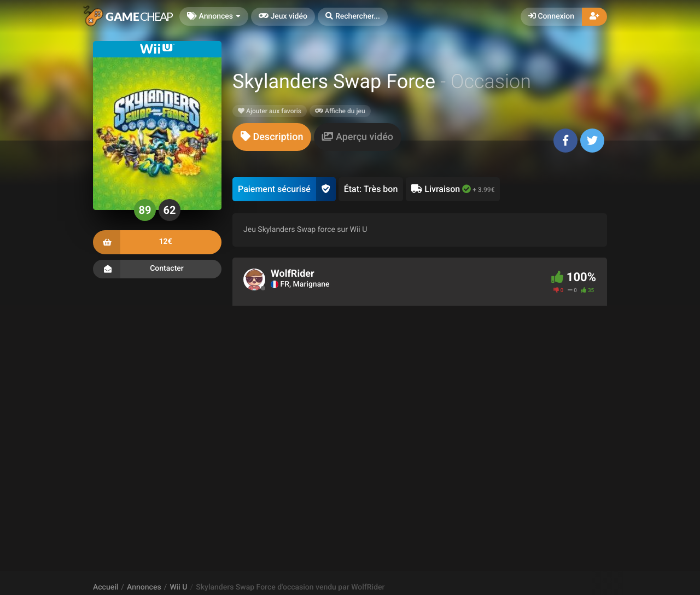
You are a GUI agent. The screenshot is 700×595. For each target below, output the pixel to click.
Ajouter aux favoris (270, 111)
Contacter (157, 269)
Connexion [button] (551, 16)
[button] (353, 17)
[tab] (272, 137)
